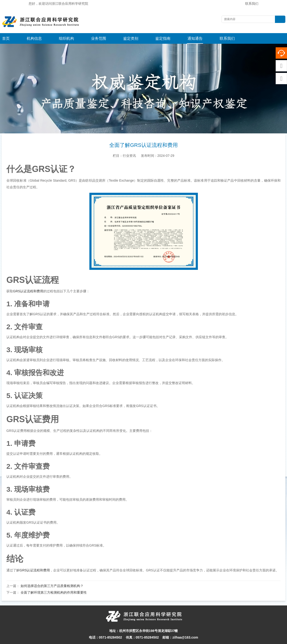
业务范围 (99, 38)
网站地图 (181, 639)
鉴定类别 (131, 38)
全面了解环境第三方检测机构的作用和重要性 (54, 582)
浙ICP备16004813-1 (204, 639)
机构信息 (34, 38)
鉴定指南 (163, 38)
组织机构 (66, 38)
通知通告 (195, 38)
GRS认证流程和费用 (28, 280)
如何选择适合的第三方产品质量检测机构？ (52, 575)
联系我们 (252, 4)
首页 (6, 38)
